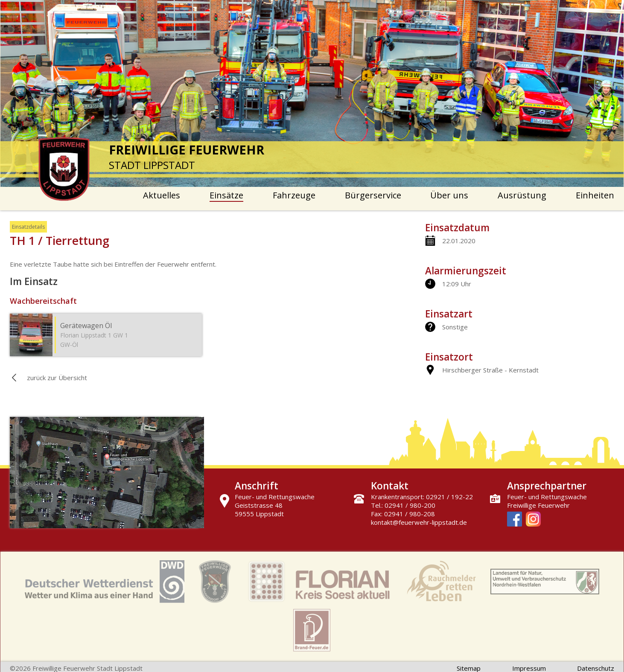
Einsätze (226, 195)
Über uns (449, 195)
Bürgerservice (373, 195)
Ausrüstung (522, 195)
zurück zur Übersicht (57, 378)
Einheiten (595, 195)
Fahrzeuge (294, 195)
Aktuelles (162, 195)
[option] (312, 93)
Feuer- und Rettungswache (547, 497)
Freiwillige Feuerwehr (538, 505)
